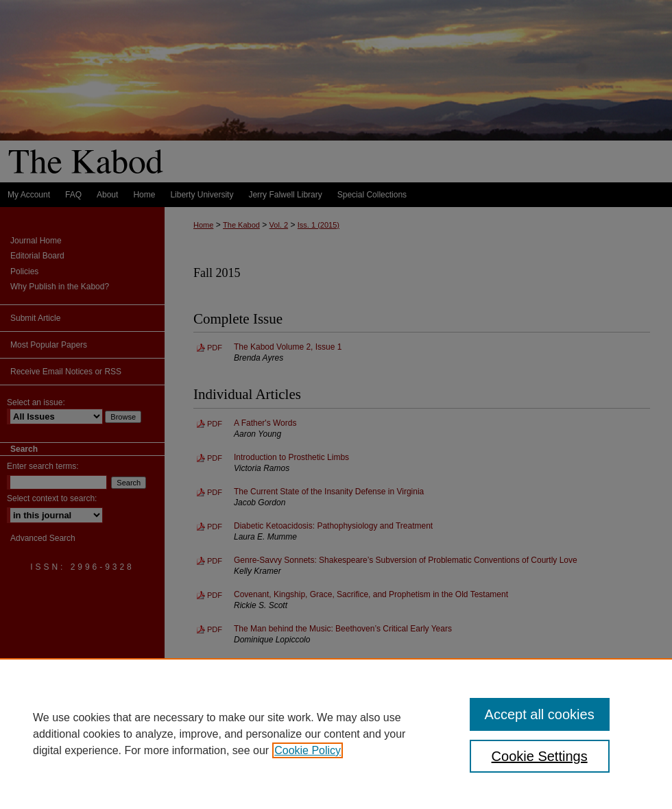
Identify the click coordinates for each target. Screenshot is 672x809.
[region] (336, 734)
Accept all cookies (540, 714)
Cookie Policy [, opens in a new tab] (308, 750)
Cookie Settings (540, 756)
